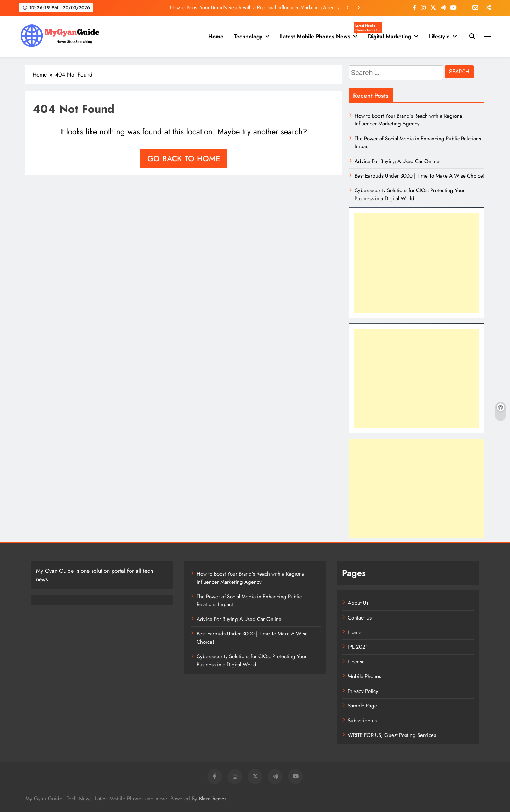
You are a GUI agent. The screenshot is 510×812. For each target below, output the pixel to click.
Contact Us (360, 618)
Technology (248, 36)
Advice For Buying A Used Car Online (397, 161)
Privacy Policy (363, 691)
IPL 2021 (358, 647)
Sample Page (362, 706)
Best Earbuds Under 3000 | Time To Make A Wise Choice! (420, 176)
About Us (358, 603)
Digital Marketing (390, 36)
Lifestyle (439, 36)
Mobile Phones (364, 676)
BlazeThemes (213, 799)
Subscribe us (362, 721)
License (356, 662)
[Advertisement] (417, 263)
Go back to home (184, 158)
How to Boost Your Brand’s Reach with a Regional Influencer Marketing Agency (255, 7)
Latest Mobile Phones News (321, 37)
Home (216, 36)
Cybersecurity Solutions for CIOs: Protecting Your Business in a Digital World (410, 194)
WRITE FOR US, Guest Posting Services (392, 735)
